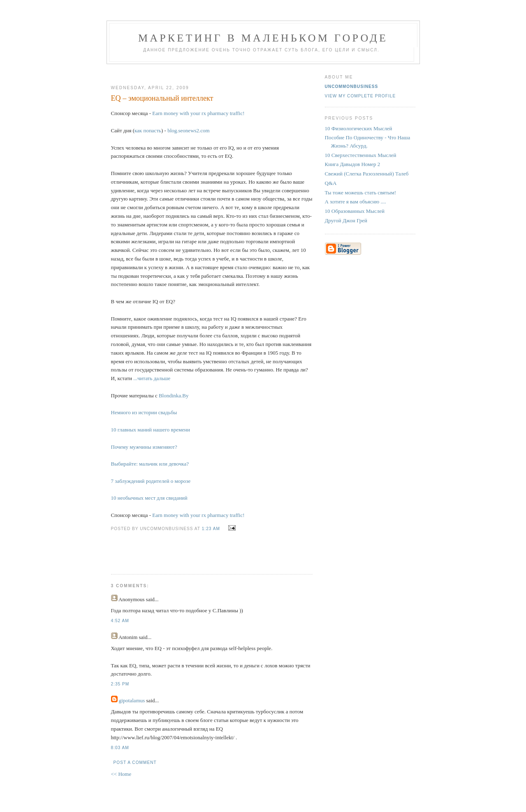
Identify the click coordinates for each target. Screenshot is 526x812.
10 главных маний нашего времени (151, 430)
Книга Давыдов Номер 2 (353, 164)
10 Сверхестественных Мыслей (361, 155)
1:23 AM (211, 529)
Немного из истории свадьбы (144, 412)
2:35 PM (120, 684)
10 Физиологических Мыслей (359, 128)
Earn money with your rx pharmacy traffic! (198, 113)
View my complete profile (360, 96)
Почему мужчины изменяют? (144, 447)
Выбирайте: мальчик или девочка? (150, 464)
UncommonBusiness (352, 87)
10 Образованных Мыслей (355, 211)
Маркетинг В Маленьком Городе (263, 38)
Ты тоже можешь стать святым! (361, 193)
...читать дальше (152, 378)
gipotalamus (132, 700)
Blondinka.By (174, 396)
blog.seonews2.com (189, 130)
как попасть (148, 130)
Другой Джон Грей (346, 220)
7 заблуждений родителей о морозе (151, 481)
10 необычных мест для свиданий (149, 498)
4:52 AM (120, 621)
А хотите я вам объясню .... (356, 202)
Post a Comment (135, 762)
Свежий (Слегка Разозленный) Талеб (367, 174)
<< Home (121, 774)
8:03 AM (120, 748)
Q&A (331, 183)
